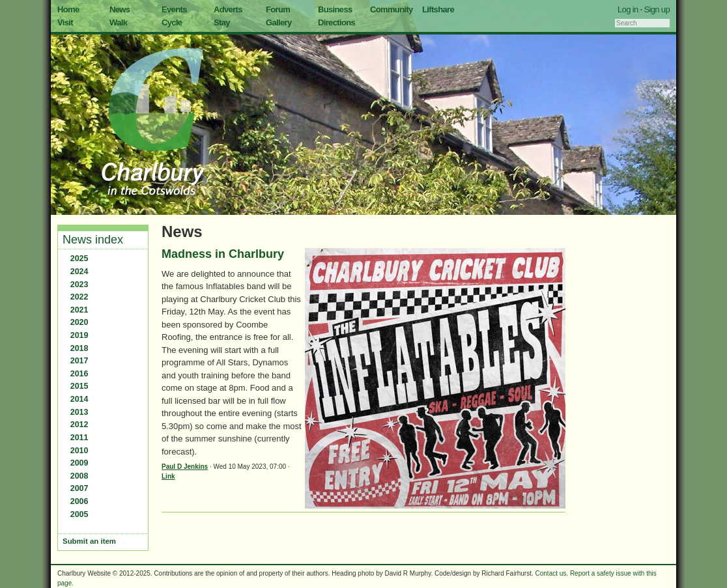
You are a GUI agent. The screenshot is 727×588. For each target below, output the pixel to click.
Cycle (172, 22)
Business (335, 9)
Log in (628, 9)
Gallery (279, 22)
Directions (336, 22)
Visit (65, 22)
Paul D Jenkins (185, 467)
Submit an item (89, 541)
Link (168, 476)
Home (68, 9)
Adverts (228, 9)
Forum (278, 9)
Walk (118, 22)
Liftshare (438, 9)
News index (93, 240)
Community (392, 9)
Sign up (657, 9)
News (120, 9)
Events (174, 9)
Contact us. (552, 573)
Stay (222, 22)
